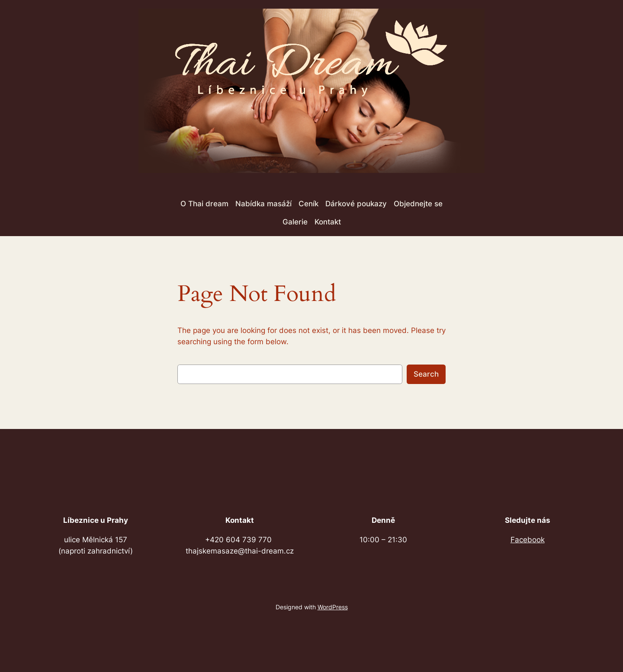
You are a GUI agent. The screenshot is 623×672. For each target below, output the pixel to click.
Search (426, 374)
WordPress (333, 607)
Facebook (528, 540)
